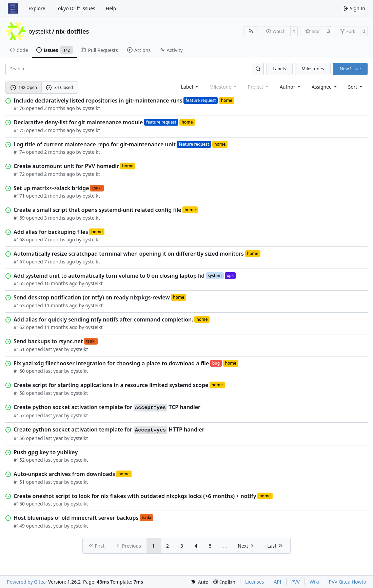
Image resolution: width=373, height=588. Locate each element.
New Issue (350, 69)
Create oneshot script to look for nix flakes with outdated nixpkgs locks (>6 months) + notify (135, 496)
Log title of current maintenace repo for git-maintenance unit (95, 144)
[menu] (356, 87)
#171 (19, 196)
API (278, 582)
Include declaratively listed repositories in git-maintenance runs (98, 100)
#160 (19, 371)
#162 (19, 327)
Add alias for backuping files (51, 232)
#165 (19, 283)
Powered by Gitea (26, 582)
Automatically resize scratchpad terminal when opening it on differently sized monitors (129, 254)
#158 (19, 393)
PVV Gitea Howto (348, 582)
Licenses (255, 582)
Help (111, 8)
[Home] (13, 8)
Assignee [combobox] (325, 87)
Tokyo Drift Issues (75, 8)
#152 (19, 460)
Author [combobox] (290, 87)
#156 (19, 438)
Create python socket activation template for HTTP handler (109, 430)
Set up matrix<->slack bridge (51, 188)
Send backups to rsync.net (48, 341)
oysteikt (40, 31)
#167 (19, 262)
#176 (19, 108)
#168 (19, 240)
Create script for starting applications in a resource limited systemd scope (111, 385)
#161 (19, 349)
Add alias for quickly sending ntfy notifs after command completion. (103, 319)
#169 (19, 218)
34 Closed (59, 87)
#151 (19, 482)
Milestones (313, 69)
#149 (19, 526)
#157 (19, 415)
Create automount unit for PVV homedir (66, 166)
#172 (19, 174)
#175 (19, 130)
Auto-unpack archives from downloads (64, 474)
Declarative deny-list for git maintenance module (78, 122)
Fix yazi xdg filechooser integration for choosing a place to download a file (111, 363)
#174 (19, 152)
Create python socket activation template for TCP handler (107, 407)
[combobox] (190, 87)
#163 (19, 305)
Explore (37, 8)
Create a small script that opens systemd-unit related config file (97, 210)
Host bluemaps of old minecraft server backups (76, 518)
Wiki (314, 582)
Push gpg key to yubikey (46, 452)
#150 (19, 504)
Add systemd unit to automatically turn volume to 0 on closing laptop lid (109, 276)
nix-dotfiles (72, 31)
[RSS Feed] (251, 31)
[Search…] (258, 69)
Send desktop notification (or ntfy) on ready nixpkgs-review (92, 297)
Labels (279, 69)
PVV (296, 582)
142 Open (24, 87)
